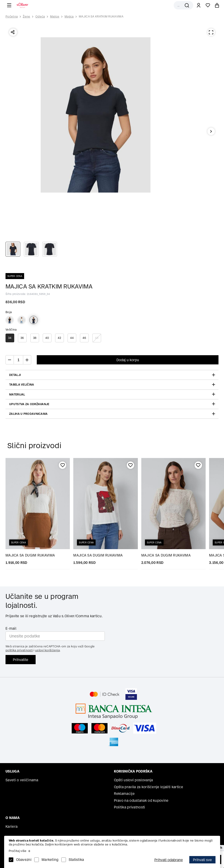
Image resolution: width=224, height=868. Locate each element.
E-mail (11, 628)
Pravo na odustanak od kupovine (141, 800)
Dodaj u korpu (128, 360)
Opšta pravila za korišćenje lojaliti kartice (149, 787)
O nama (13, 818)
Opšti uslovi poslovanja (133, 780)
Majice (55, 16)
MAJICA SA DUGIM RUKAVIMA (30, 555)
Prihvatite (21, 660)
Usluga (12, 771)
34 (10, 338)
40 (47, 338)
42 (60, 338)
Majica (69, 16)
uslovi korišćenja (47, 650)
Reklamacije (124, 794)
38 (35, 338)
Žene (26, 16)
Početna (12, 17)
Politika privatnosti (130, 807)
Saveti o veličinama (22, 780)
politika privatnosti (19, 650)
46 (84, 338)
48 (97, 338)
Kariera (11, 826)
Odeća (40, 16)
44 (72, 338)
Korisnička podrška (133, 771)
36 (22, 338)
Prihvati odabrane (169, 860)
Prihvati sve (202, 860)
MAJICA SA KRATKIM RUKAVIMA (101, 16)
